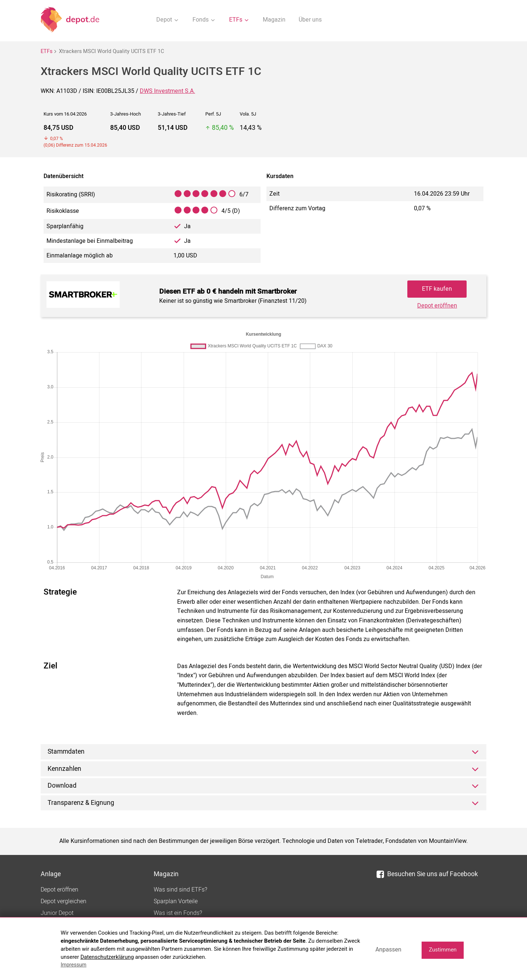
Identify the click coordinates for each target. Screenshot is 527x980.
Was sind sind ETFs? (180, 890)
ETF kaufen (437, 289)
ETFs (46, 51)
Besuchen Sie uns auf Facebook (427, 874)
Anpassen (388, 949)
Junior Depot (57, 913)
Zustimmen (443, 950)
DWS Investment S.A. (167, 91)
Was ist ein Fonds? (178, 913)
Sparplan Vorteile (176, 901)
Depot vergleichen (63, 901)
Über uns (310, 20)
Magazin (274, 20)
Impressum (74, 965)
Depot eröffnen (437, 306)
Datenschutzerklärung (107, 957)
